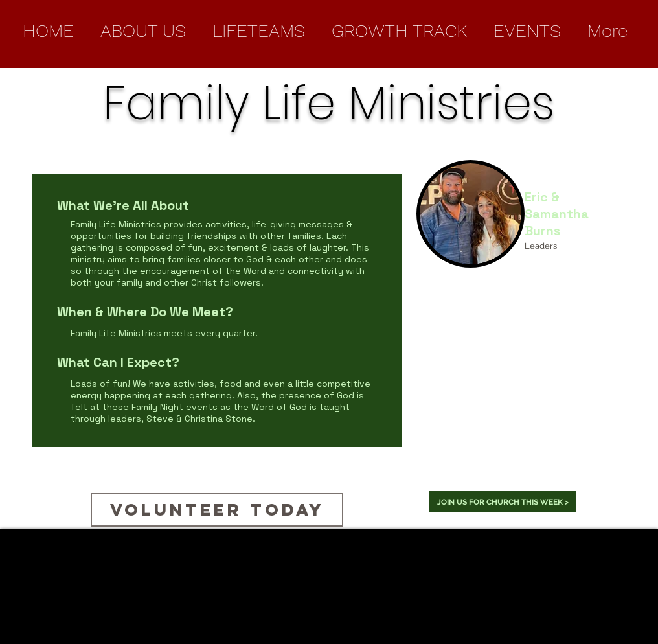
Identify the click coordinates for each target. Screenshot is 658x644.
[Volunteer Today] (217, 510)
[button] (143, 31)
